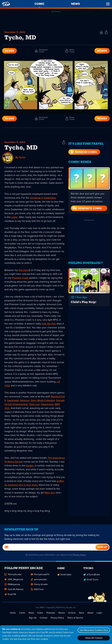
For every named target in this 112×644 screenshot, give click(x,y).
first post (23, 270)
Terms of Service (75, 620)
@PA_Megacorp (14, 581)
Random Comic (83, 150)
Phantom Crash (20, 278)
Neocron (25, 401)
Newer (102, 51)
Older (10, 51)
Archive (72, 615)
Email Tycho (91, 581)
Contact (44, 620)
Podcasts (51, 615)
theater (30, 466)
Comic (22, 615)
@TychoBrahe (92, 576)
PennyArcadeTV (40, 576)
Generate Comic (87, 207)
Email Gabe (64, 576)
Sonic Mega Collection (43, 401)
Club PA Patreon (14, 591)
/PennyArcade (13, 576)
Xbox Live (34, 405)
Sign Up (33, 620)
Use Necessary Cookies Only (93, 630)
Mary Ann (50, 493)
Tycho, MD (21, 148)
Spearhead (13, 401)
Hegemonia (47, 405)
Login (99, 615)
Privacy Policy (79, 557)
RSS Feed (37, 591)
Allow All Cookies (93, 638)
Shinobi (60, 401)
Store (82, 615)
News (31, 615)
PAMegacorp (12, 586)
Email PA (10, 596)
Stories (62, 615)
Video (40, 615)
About (90, 615)
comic (14, 217)
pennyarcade (39, 581)
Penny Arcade (39, 586)
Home (13, 615)
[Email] (49, 549)
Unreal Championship (16, 405)
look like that (49, 324)
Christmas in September (43, 198)
